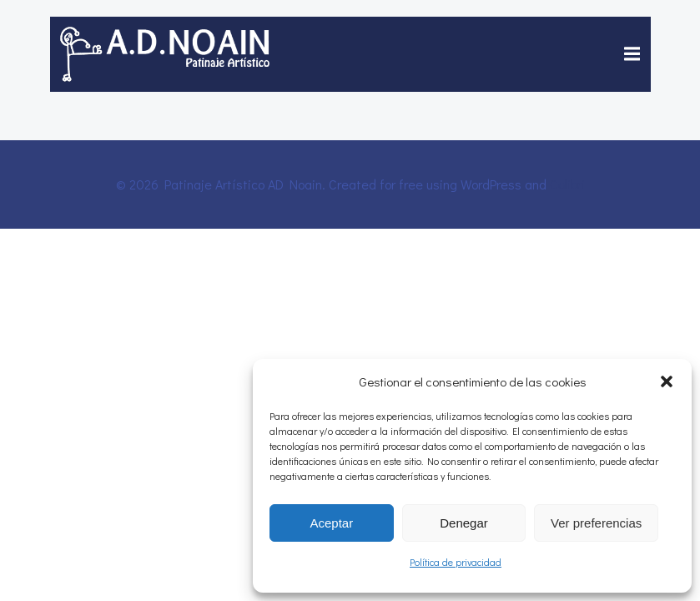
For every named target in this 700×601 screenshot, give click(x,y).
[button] (667, 381)
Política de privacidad (456, 562)
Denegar (464, 523)
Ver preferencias (596, 523)
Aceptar (331, 523)
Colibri (567, 184)
